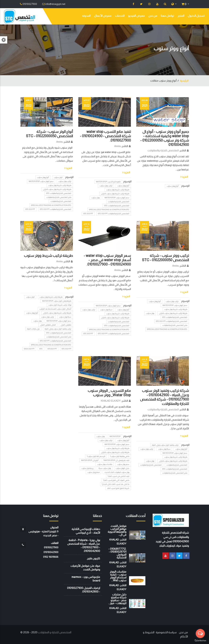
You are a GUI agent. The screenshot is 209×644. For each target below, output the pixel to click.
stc (41, 349)
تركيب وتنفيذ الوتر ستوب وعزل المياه (58, 329)
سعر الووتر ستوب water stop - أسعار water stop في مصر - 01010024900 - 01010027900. (107, 260)
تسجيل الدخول (196, 16)
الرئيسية (184, 81)
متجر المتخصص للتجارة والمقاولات (59, 197)
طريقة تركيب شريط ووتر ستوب (118, 190)
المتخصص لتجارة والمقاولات (61, 201)
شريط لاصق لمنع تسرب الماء (118, 488)
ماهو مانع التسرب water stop (108, 182)
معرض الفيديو (136, 16)
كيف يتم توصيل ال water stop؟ (116, 460)
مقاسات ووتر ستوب (105, 464)
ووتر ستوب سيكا (105, 468)
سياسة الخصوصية (166, 632)
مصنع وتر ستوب (93, 472)
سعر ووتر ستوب (123, 464)
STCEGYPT (52, 349)
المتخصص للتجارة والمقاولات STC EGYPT (114, 214)
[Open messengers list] (200, 633)
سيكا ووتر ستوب (106, 310)
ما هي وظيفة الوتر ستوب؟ (120, 456)
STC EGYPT (88, 214)
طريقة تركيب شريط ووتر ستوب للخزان (115, 194)
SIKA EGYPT (29, 349)
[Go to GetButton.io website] (200, 640)
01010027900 (51, 547)
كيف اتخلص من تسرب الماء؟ (118, 476)
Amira (117, 146)
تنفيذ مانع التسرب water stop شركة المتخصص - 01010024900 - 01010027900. (105, 136)
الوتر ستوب (58, 177)
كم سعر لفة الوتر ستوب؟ (96, 456)
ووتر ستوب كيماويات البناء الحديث (117, 472)
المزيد (184, 177)
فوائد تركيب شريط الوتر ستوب (60, 305)
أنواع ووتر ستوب (173, 186)
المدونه (86, 16)
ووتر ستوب (95, 198)
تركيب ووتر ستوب (106, 186)
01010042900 (51, 552)
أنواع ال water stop (90, 460)
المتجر (181, 16)
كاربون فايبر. (93, 558)
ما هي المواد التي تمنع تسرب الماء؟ (116, 480)
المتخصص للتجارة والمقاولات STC (117, 206)
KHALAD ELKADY (111, 401)
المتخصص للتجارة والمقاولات (163, 150)
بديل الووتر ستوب (122, 468)
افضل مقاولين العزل (48, 325)
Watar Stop (115, 436)
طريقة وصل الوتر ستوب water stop (57, 301)
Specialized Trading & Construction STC (109, 210)
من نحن (153, 16)
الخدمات (120, 16)
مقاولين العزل (66, 325)
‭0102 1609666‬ (51, 557)
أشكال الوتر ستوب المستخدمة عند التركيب (55, 309)
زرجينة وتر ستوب (87, 468)
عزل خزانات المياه (33, 329)
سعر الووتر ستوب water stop (117, 198)
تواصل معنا (167, 16)
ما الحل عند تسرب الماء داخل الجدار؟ (115, 484)
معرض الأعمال (103, 16)
